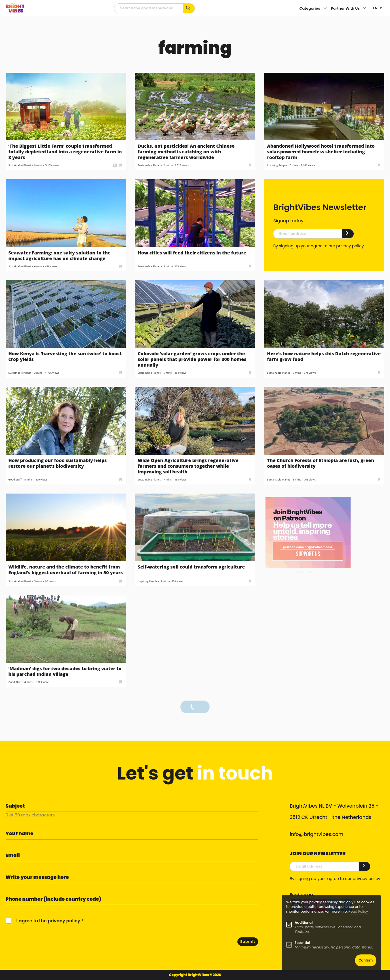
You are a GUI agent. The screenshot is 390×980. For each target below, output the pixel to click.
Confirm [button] (366, 960)
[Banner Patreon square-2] (308, 532)
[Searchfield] (149, 8)
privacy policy (350, 246)
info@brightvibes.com (316, 834)
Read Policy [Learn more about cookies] (358, 911)
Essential (302, 943)
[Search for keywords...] (189, 8)
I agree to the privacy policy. (49, 921)
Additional (304, 922)
